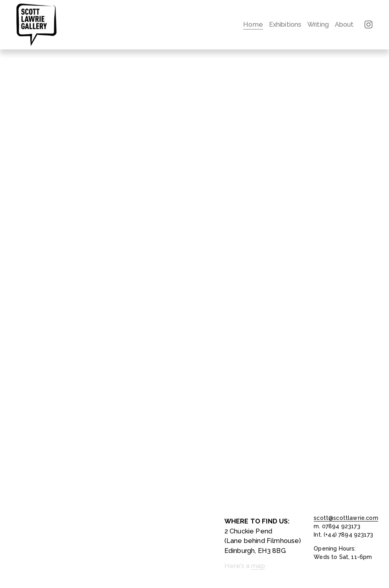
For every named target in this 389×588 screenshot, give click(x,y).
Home (253, 24)
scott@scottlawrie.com (346, 518)
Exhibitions (285, 24)
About (344, 24)
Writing (318, 24)
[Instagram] (368, 24)
